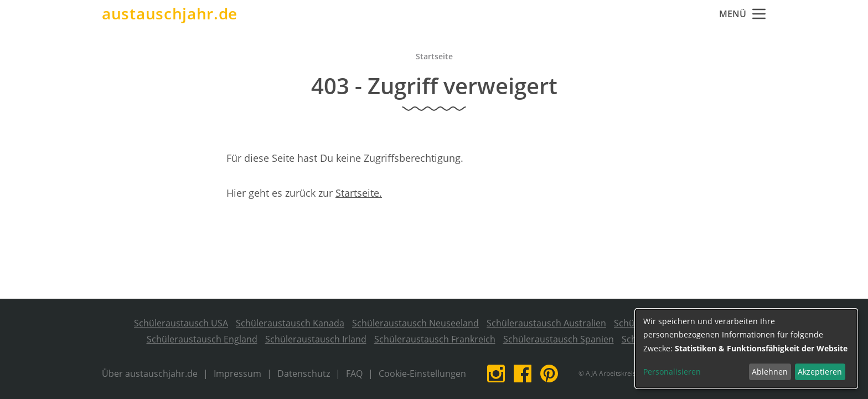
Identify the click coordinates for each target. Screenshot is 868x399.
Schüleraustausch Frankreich (435, 339)
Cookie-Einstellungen (422, 374)
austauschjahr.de (170, 14)
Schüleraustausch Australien (546, 323)
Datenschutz (304, 374)
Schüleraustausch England (202, 339)
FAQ (354, 374)
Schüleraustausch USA (181, 323)
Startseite (434, 56)
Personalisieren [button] (672, 372)
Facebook (523, 374)
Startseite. (359, 193)
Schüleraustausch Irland (316, 339)
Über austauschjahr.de (150, 374)
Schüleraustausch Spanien (559, 339)
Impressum (237, 374)
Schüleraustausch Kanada (290, 323)
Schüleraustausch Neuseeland (415, 323)
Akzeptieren (820, 372)
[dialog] (746, 349)
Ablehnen (770, 372)
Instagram (496, 374)
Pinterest (549, 374)
